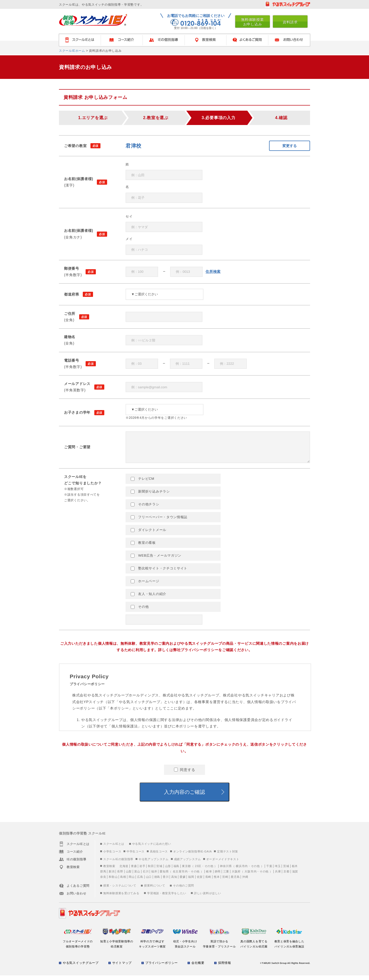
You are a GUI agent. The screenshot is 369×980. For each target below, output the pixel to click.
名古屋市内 (180, 876)
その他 (140, 611)
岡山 (132, 881)
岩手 (142, 871)
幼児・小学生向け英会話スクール (185, 946)
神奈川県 (226, 871)
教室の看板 (143, 547)
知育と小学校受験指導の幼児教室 (117, 946)
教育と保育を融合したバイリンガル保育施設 (289, 946)
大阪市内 (250, 876)
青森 (134, 871)
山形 (168, 871)
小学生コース (112, 856)
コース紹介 (122, 40)
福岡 (191, 881)
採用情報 (225, 967)
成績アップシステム (187, 864)
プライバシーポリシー (162, 967)
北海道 (124, 871)
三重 (226, 876)
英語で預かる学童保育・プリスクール (219, 946)
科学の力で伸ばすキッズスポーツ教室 (152, 946)
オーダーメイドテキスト (223, 864)
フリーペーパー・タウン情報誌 (159, 522)
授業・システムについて (120, 890)
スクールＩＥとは (80, 40)
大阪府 (236, 876)
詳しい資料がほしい (207, 898)
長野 (120, 876)
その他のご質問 (183, 890)
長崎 (208, 881)
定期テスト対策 (228, 856)
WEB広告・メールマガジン (156, 560)
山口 (149, 881)
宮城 (159, 871)
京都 (286, 876)
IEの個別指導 (163, 40)
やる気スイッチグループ (81, 967)
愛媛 (183, 881)
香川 (166, 881)
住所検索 (213, 272)
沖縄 (245, 881)
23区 (198, 871)
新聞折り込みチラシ (150, 496)
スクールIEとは (114, 848)
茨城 (286, 871)
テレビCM (142, 483)
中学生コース (136, 856)
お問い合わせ (289, 40)
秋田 (151, 871)
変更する (290, 146)
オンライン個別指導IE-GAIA (193, 856)
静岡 (218, 876)
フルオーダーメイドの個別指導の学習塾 (78, 946)
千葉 (269, 871)
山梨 (129, 876)
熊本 (217, 881)
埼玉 (278, 871)
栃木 (295, 871)
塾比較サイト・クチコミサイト (159, 573)
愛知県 (164, 876)
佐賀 (200, 881)
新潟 (112, 876)
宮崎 (225, 881)
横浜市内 (242, 871)
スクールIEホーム (72, 51)
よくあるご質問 (247, 40)
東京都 (186, 871)
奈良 (103, 881)
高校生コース (159, 856)
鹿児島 (235, 881)
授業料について (155, 890)
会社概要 (198, 967)
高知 (174, 881)
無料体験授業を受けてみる (121, 898)
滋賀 (295, 876)
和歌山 (113, 881)
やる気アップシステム (154, 864)
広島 (140, 881)
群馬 (103, 876)
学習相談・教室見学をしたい (167, 898)
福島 (176, 871)
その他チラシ (145, 509)
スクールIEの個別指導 (118, 864)
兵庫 (278, 876)
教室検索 (205, 40)
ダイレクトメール (148, 535)
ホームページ (145, 586)
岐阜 (209, 876)
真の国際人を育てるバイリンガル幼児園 (254, 946)
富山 (137, 876)
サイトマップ (122, 967)
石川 (146, 876)
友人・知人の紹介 (148, 599)
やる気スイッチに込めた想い (152, 848)
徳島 (157, 881)
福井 (154, 876)
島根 (123, 881)
